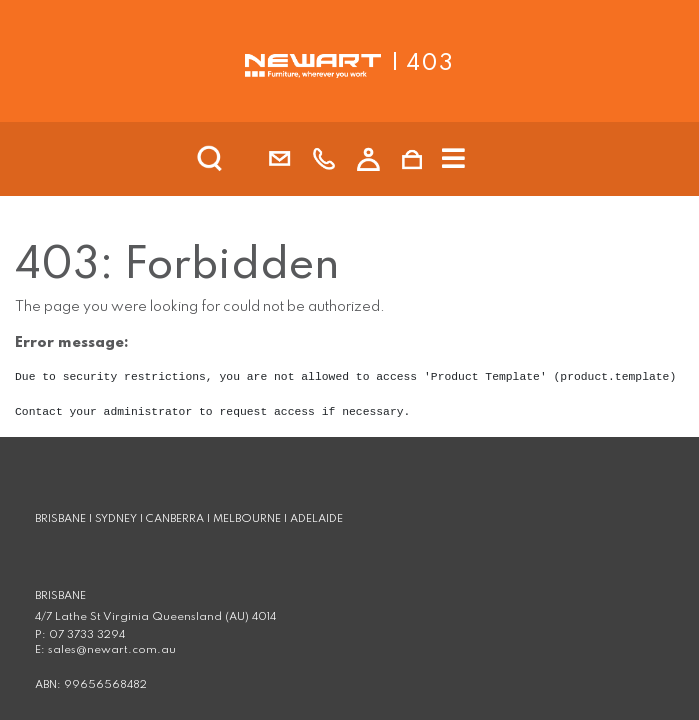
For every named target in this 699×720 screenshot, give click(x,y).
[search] (236, 159)
